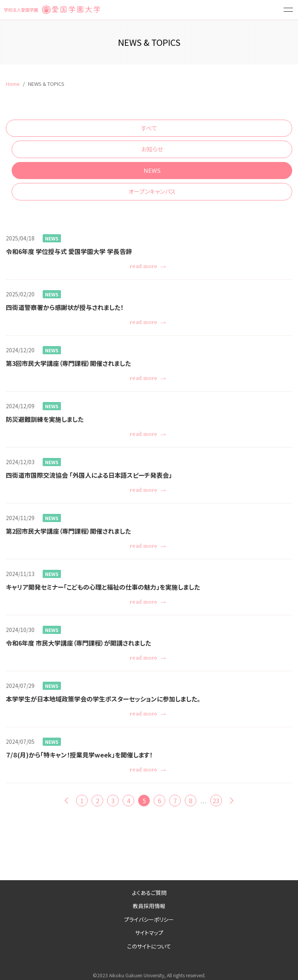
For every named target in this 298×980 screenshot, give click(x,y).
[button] (288, 10)
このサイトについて (149, 946)
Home (13, 84)
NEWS (152, 170)
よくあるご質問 (149, 893)
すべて (149, 128)
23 (216, 801)
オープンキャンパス (152, 191)
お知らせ (152, 149)
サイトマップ (149, 933)
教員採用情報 (149, 906)
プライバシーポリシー (149, 919)
